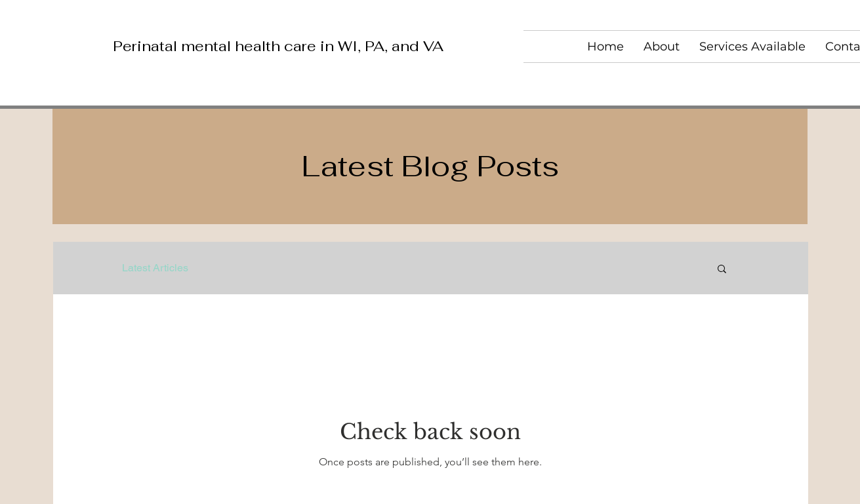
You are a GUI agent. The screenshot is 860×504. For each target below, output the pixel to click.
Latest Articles (155, 268)
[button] (722, 270)
